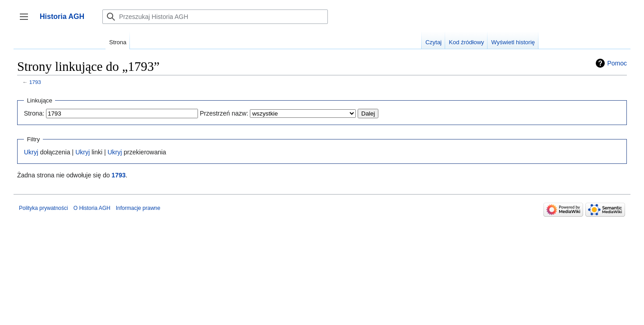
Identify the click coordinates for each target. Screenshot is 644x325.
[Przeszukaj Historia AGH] (215, 17)
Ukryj (31, 152)
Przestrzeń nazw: (224, 113)
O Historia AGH (92, 208)
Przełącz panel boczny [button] (27, 21)
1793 (35, 82)
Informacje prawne (138, 208)
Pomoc (617, 63)
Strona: (34, 113)
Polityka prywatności (44, 208)
